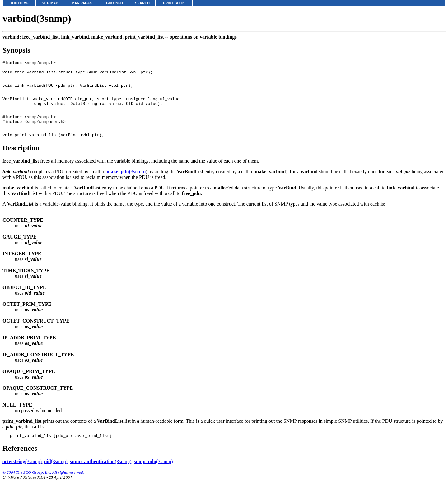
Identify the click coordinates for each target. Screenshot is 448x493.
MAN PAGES (82, 3)
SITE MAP (50, 3)
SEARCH (142, 3)
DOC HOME (19, 3)
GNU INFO (115, 3)
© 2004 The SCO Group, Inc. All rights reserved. (43, 485)
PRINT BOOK (174, 3)
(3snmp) (126, 184)
